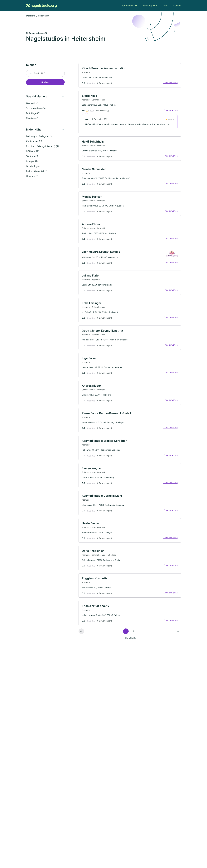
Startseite (31, 16)
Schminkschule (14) (36, 108)
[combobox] (45, 73)
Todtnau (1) (32, 156)
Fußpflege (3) (33, 113)
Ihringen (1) (32, 161)
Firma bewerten (170, 83)
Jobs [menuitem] (165, 6)
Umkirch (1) (32, 176)
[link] (130, 76)
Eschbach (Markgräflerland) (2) (43, 146)
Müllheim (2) (33, 151)
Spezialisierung (36, 97)
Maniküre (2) (33, 118)
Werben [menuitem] (177, 6)
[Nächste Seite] (178, 633)
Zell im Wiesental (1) (37, 171)
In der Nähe (34, 130)
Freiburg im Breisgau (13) (39, 136)
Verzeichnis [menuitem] (128, 6)
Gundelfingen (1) (35, 166)
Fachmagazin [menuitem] (150, 6)
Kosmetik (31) (33, 103)
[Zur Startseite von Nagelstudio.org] (41, 6)
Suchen (45, 82)
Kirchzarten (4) (34, 141)
